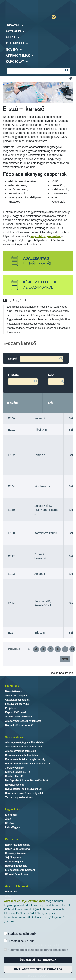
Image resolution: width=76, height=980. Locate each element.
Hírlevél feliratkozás (17, 874)
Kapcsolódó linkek (16, 712)
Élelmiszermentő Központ (20, 870)
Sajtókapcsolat (14, 857)
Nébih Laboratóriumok (18, 849)
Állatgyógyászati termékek (21, 751)
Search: (36, 359)
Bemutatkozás (13, 691)
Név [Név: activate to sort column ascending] (51, 403)
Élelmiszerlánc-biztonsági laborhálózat (28, 764)
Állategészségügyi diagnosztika (24, 747)
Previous (14, 649)
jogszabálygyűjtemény (45, 236)
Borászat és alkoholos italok (22, 755)
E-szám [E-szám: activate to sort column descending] (12, 403)
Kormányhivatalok (16, 853)
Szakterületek (14, 737)
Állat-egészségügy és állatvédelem (25, 742)
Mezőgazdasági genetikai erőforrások (27, 780)
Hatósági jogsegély (16, 866)
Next (65, 659)
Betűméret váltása (70, 78)
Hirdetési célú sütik (19, 941)
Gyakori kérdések (17, 886)
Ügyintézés (13, 809)
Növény (10, 823)
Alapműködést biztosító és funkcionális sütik (36, 950)
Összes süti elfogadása (38, 960)
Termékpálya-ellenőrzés (19, 797)
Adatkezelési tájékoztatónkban (25, 901)
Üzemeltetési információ (19, 725)
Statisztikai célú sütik (20, 934)
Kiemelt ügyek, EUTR (17, 772)
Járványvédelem (15, 768)
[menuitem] (38, 25)
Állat (8, 819)
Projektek (11, 708)
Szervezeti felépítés (16, 696)
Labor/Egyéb (13, 827)
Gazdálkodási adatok (17, 700)
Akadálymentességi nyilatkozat (23, 721)
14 (72, 649)
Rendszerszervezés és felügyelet (24, 793)
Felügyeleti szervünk (17, 704)
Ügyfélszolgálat (14, 862)
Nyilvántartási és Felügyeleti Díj (23, 789)
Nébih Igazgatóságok (17, 845)
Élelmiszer (11, 815)
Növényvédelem (14, 785)
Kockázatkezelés (15, 776)
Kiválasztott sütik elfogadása (38, 969)
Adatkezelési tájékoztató (19, 717)
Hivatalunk (12, 686)
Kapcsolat (12, 839)
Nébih (20, 6)
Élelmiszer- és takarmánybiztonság (25, 759)
